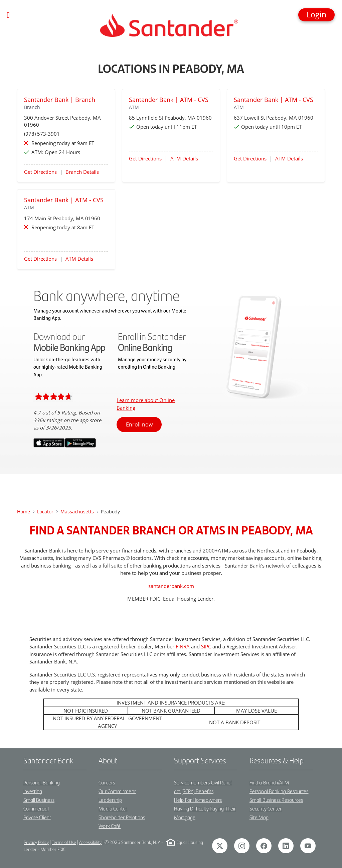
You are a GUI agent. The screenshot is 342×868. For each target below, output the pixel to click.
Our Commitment (117, 791)
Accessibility (90, 842)
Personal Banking (42, 782)
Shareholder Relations (122, 817)
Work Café (110, 826)
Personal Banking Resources (279, 791)
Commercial (36, 808)
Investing (33, 791)
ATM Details (184, 158)
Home (24, 512)
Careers (107, 782)
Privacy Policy (36, 842)
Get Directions (40, 172)
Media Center (113, 808)
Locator (45, 512)
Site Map (259, 817)
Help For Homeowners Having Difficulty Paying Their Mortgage (205, 808)
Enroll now (139, 424)
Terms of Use (64, 842)
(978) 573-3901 (42, 134)
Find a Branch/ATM (269, 782)
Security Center (266, 808)
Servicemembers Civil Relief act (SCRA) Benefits (203, 787)
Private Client (37, 817)
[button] (316, 15)
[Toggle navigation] (9, 15)
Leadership (110, 800)
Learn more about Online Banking (146, 404)
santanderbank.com (171, 586)
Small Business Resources (276, 800)
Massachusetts (77, 512)
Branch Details (82, 172)
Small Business (39, 800)
